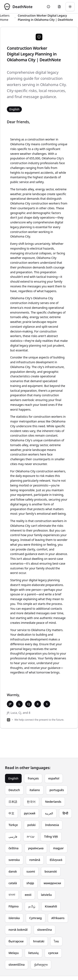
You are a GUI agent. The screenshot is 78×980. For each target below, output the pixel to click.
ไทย (56, 941)
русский (30, 813)
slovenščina (17, 965)
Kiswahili (51, 906)
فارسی (13, 837)
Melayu (14, 953)
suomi (31, 871)
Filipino (14, 906)
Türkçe (13, 825)
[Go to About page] (48, 7)
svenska (14, 860)
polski (32, 825)
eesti (28, 895)
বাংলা (12, 895)
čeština (14, 848)
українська (36, 848)
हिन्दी (65, 813)
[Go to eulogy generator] (59, 7)
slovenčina (45, 930)
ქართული (41, 965)
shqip (30, 883)
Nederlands (53, 802)
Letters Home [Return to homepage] (5, 18)
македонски (52, 883)
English (13, 778)
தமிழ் (32, 906)
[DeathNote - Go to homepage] (18, 7)
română (35, 860)
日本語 (13, 802)
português (57, 790)
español (54, 778)
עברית (31, 837)
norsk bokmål (18, 930)
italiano (35, 790)
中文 (11, 813)
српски (53, 953)
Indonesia (52, 825)
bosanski (51, 871)
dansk (13, 871)
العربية (49, 813)
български (16, 941)
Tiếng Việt (51, 837)
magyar (58, 848)
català (13, 883)
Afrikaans (58, 918)
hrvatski (39, 941)
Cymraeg (36, 918)
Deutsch (14, 790)
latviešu (46, 895)
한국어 (31, 802)
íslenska (14, 918)
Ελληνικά (56, 860)
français (33, 778)
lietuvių (33, 953)
